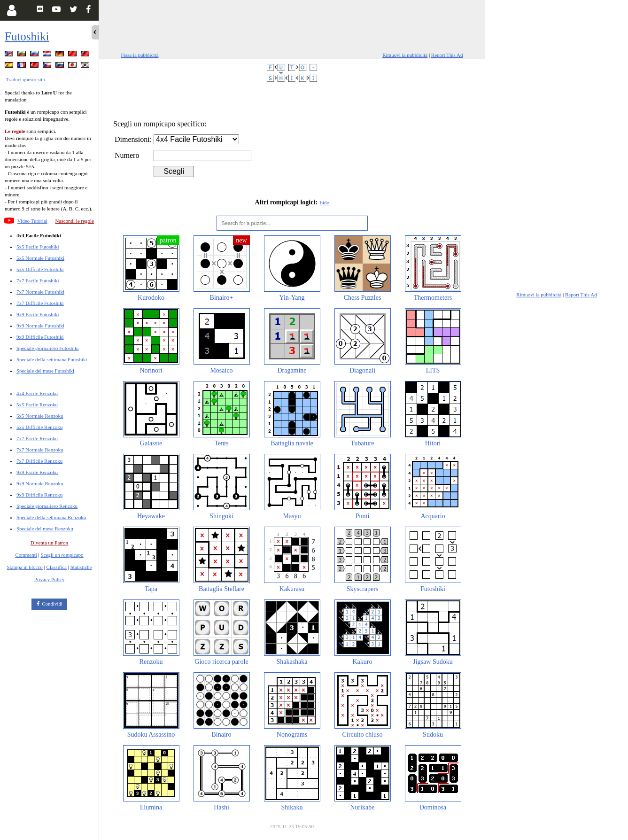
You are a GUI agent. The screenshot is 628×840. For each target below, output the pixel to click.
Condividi (52, 604)
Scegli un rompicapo (62, 555)
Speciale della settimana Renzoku (51, 517)
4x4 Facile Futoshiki (39, 235)
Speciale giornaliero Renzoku (47, 506)
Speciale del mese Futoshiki (45, 371)
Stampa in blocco (25, 567)
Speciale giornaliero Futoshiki (48, 348)
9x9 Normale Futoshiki (40, 326)
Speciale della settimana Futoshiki (52, 359)
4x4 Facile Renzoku (37, 393)
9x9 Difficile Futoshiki (40, 337)
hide (325, 202)
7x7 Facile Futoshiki (38, 280)
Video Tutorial (32, 221)
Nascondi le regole (75, 221)
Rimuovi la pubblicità (405, 55)
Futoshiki (27, 36)
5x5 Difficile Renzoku (39, 427)
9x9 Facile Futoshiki (38, 314)
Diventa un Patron (49, 543)
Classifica (57, 567)
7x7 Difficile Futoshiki (40, 303)
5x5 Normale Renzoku (40, 416)
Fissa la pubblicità (140, 55)
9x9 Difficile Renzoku (39, 495)
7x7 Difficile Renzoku (39, 461)
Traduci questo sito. (26, 79)
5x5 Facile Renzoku (37, 404)
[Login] (12, 10)
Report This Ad (447, 55)
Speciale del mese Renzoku (45, 529)
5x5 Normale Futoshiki (40, 258)
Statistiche (81, 567)
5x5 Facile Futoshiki (38, 247)
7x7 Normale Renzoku (40, 450)
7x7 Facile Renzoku (37, 438)
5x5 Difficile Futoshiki (40, 269)
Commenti (26, 555)
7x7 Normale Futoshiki (40, 292)
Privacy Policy (49, 579)
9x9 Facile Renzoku (37, 472)
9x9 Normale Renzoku (40, 483)
